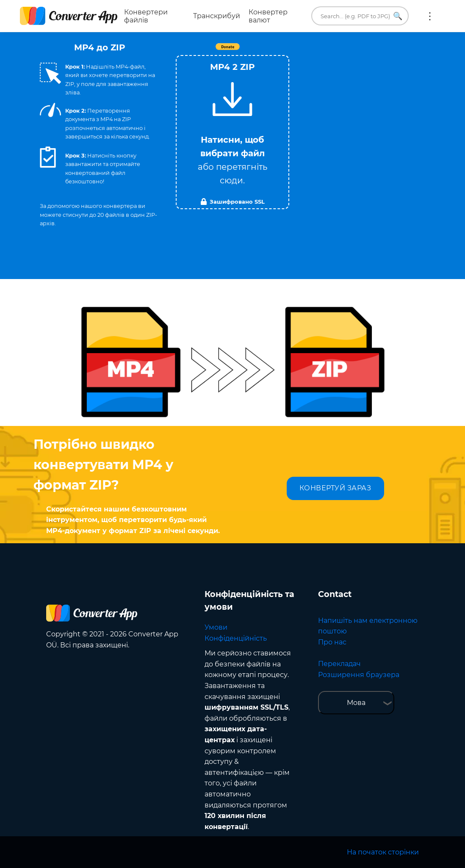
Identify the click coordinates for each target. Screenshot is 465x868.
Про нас (332, 642)
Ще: (430, 16)
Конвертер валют (268, 16)
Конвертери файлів (146, 16)
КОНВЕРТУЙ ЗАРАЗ (335, 488)
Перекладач (339, 664)
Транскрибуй (217, 16)
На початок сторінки (383, 852)
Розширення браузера (359, 675)
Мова (356, 703)
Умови (216, 627)
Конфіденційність (236, 638)
